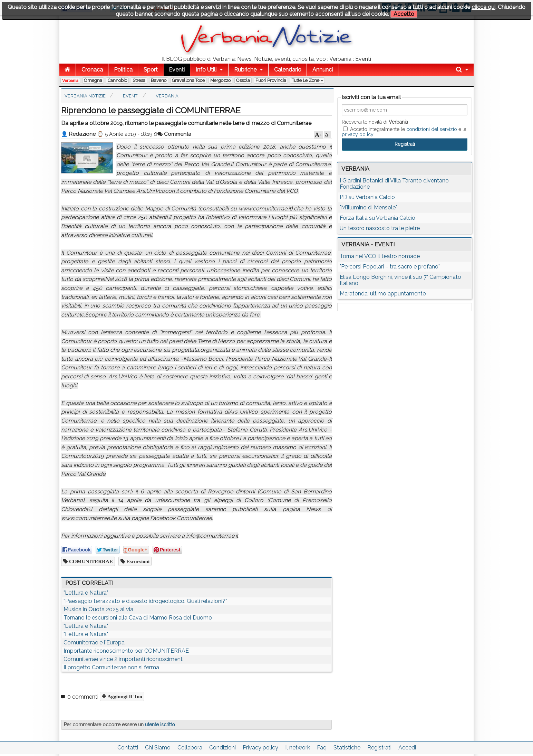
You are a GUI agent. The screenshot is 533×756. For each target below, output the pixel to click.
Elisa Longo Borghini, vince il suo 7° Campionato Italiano (400, 280)
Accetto (404, 14)
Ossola (243, 80)
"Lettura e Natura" (86, 593)
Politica (123, 70)
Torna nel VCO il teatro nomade (380, 256)
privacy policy (358, 134)
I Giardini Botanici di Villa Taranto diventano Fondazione (394, 184)
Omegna (93, 80)
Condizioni (222, 748)
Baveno (159, 80)
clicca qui (483, 7)
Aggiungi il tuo (124, 696)
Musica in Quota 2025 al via (98, 609)
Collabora (190, 748)
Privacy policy (260, 748)
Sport (151, 70)
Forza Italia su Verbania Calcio (377, 218)
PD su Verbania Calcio (367, 197)
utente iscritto (160, 725)
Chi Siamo (158, 748)
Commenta (174, 134)
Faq (322, 748)
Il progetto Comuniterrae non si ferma (111, 667)
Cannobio (117, 80)
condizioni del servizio (432, 129)
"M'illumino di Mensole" (368, 207)
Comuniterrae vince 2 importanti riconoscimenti (124, 659)
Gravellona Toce (188, 80)
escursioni (137, 561)
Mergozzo (220, 80)
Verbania (70, 81)
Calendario (288, 70)
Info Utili (206, 70)
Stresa (139, 80)
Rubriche (245, 70)
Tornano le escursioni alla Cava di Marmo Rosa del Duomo (138, 618)
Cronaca (92, 70)
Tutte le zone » (307, 80)
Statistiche (347, 748)
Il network (298, 748)
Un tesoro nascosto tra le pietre (380, 228)
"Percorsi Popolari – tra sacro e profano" (390, 267)
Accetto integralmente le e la (404, 132)
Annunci (323, 70)
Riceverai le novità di (375, 122)
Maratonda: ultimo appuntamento (383, 294)
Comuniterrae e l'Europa (94, 642)
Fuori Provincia (271, 80)
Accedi (407, 748)
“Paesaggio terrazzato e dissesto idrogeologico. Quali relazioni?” (145, 601)
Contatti (128, 748)
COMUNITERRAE (90, 561)
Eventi (177, 70)
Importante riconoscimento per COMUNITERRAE (126, 651)
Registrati (379, 748)
